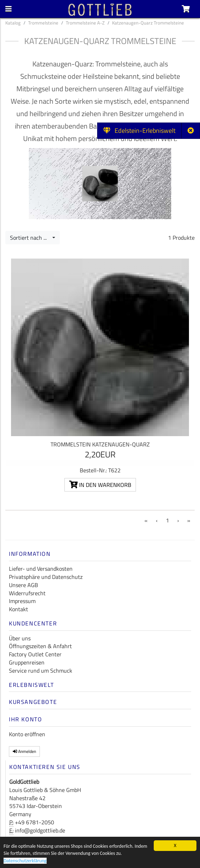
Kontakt (19, 609)
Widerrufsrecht (27, 593)
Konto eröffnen (27, 734)
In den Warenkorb (100, 485)
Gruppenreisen (27, 662)
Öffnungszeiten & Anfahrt (40, 646)
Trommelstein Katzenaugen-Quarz (100, 444)
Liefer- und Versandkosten (41, 569)
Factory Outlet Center (35, 654)
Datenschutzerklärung (25, 861)
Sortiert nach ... (30, 238)
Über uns (20, 638)
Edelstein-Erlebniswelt (139, 131)
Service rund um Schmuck (41, 671)
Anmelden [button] (24, 751)
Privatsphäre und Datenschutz (46, 577)
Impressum (22, 601)
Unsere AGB (23, 585)
